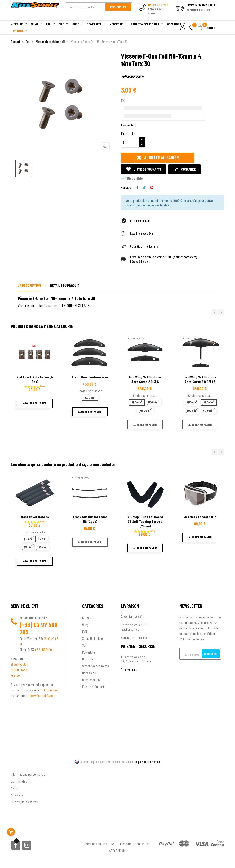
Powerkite (89, 652)
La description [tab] (29, 285)
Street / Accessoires (96, 666)
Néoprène (88, 659)
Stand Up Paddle (92, 638)
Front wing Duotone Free (90, 377)
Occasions (89, 673)
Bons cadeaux (91, 680)
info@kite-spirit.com (42, 695)
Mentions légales (96, 844)
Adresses (17, 795)
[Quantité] (130, 142)
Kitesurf (87, 618)
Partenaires (125, 844)
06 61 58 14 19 (43, 650)
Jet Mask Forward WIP (200, 517)
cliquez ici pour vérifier (148, 762)
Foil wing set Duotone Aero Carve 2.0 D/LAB (200, 379)
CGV (112, 844)
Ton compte (19, 767)
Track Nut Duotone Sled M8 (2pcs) (90, 519)
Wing (85, 624)
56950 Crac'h (19, 670)
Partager (137, 187)
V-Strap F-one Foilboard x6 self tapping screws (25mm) (145, 521)
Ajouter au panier (158, 158)
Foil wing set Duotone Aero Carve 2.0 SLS (145, 379)
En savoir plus (129, 669)
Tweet (144, 187)
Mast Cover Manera (35, 517)
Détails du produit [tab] (65, 285)
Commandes (19, 781)
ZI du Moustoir (20, 664)
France (15, 675)
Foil (84, 631)
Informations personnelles (28, 774)
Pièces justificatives (24, 802)
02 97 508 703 (38, 628)
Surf (85, 645)
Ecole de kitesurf (93, 686)
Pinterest (152, 187)
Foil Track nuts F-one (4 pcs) (35, 379)
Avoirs (15, 788)
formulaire (51, 690)
